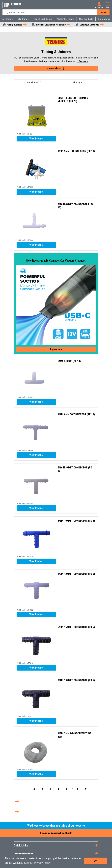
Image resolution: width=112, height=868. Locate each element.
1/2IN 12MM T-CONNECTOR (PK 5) (76, 574)
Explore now (56, 349)
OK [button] (96, 861)
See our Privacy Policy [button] (37, 863)
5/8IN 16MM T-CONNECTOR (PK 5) (76, 627)
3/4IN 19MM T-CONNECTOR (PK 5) (76, 680)
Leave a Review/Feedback (56, 833)
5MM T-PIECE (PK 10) (69, 361)
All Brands (8, 19)
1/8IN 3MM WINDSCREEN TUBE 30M (74, 735)
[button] (35, 82)
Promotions (104, 19)
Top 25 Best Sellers (43, 19)
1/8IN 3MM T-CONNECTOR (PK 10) (76, 151)
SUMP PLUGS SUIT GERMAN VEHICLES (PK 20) (73, 100)
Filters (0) (77, 82)
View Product (36, 139)
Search (103, 12)
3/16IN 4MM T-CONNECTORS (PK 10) (76, 206)
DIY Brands (23, 19)
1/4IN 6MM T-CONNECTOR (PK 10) (76, 414)
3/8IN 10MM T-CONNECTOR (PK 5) (76, 521)
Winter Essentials (66, 19)
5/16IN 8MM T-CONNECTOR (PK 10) (75, 469)
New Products (86, 19)
